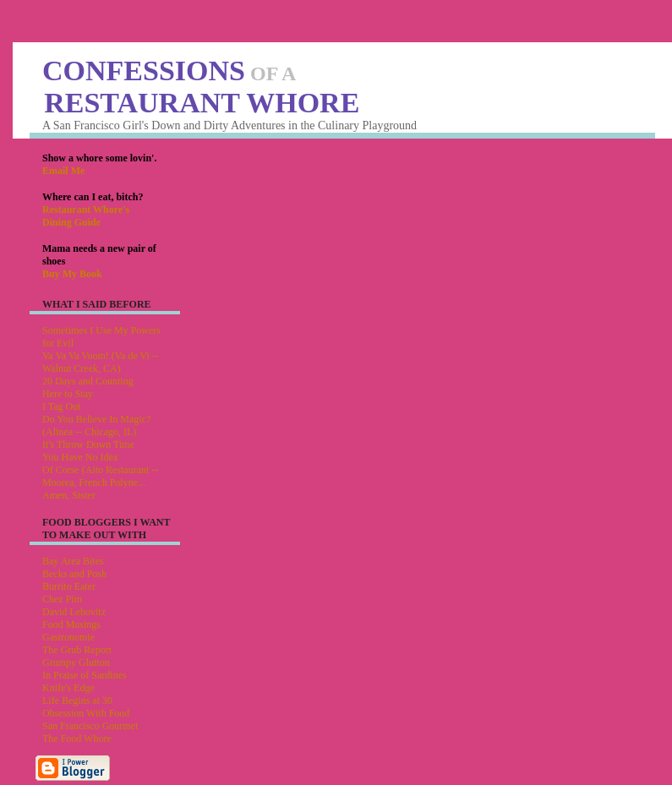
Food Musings (71, 624)
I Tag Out (62, 406)
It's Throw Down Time (88, 444)
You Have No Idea (80, 457)
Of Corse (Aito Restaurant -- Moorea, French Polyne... (100, 476)
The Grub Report (77, 650)
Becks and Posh (74, 574)
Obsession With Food (86, 713)
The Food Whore (77, 739)
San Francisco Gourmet (90, 726)
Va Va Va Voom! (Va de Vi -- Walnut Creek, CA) (101, 362)
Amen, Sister (69, 495)
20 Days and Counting (88, 381)
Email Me (63, 171)
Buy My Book (72, 274)
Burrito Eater (69, 586)
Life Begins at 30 (77, 701)
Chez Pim (62, 599)
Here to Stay (68, 394)
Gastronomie (68, 637)
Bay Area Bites (73, 561)
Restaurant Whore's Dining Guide (86, 216)
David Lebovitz (74, 612)
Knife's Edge (68, 688)
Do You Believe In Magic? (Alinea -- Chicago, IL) (96, 425)
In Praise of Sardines (85, 675)
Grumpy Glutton (76, 662)
